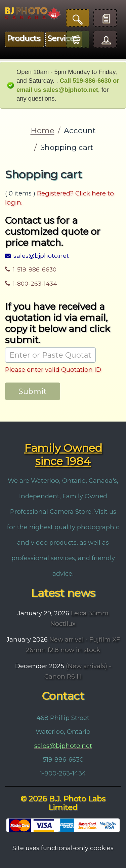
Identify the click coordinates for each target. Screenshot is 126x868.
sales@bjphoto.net (37, 256)
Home (43, 131)
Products (24, 39)
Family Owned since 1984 (63, 455)
